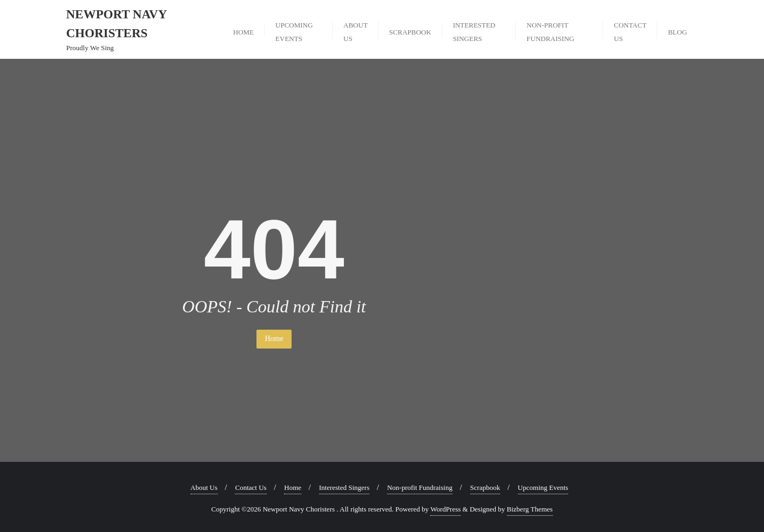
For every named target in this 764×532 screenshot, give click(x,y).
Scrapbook (485, 487)
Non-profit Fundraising (420, 487)
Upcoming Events (543, 487)
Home (274, 339)
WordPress (445, 509)
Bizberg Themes (530, 509)
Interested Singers (344, 487)
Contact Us (251, 487)
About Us (204, 487)
